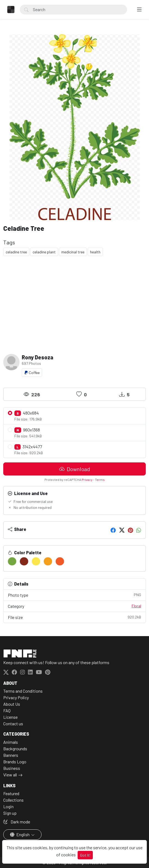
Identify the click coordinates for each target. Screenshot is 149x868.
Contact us (13, 724)
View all (10, 775)
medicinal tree (73, 252)
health (95, 252)
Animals (11, 742)
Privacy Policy (16, 697)
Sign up (10, 813)
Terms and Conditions (23, 691)
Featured (11, 793)
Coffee (32, 373)
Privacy (87, 480)
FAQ (7, 710)
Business (12, 768)
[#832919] (24, 561)
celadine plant (44, 252)
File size (74, 617)
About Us (12, 704)
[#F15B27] (60, 561)
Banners (11, 755)
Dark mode (17, 822)
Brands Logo (15, 762)
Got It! (85, 855)
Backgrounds (15, 749)
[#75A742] (12, 561)
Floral (136, 606)
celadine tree (16, 252)
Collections (13, 800)
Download (75, 469)
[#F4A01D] (48, 561)
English (20, 834)
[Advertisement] (74, 303)
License (10, 717)
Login (8, 806)
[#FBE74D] (36, 561)
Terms (100, 480)
